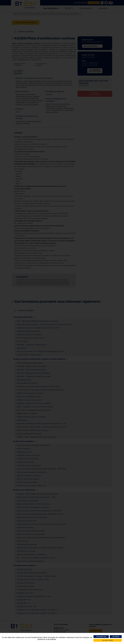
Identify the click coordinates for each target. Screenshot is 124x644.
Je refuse (116, 637)
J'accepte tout (101, 637)
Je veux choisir (108, 640)
